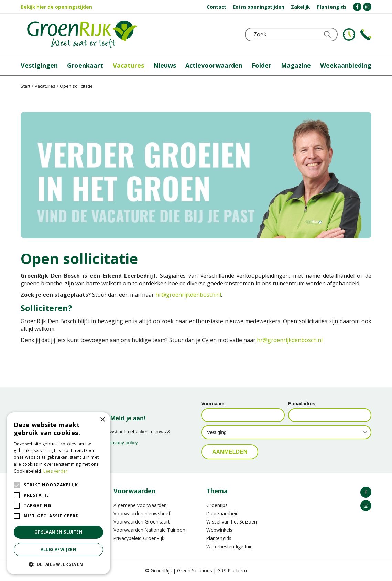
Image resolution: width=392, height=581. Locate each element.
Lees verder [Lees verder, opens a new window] (55, 471)
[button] (58, 564)
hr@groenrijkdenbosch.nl (188, 295)
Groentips (217, 505)
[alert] (58, 493)
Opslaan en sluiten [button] (58, 532)
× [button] (102, 420)
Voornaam (213, 404)
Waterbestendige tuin (230, 546)
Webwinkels (219, 530)
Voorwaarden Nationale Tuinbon (149, 530)
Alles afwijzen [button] (59, 550)
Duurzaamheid (222, 513)
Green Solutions (195, 571)
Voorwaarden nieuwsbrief (142, 513)
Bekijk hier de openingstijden (56, 7)
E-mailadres (302, 404)
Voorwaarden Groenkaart (141, 522)
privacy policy (123, 443)
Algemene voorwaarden (140, 505)
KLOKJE (349, 34)
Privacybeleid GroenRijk (139, 538)
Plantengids (219, 538)
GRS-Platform (232, 571)
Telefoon (366, 34)
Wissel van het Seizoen (232, 522)
